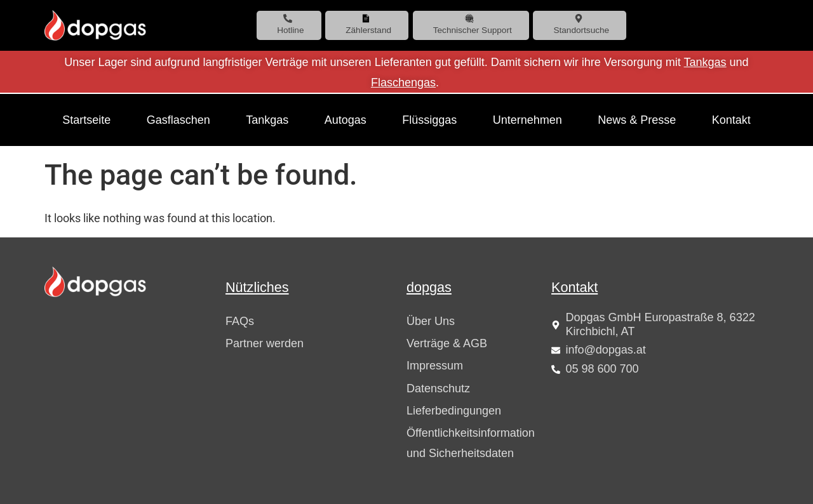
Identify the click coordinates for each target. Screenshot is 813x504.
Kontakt (731, 120)
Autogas (346, 120)
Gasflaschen (178, 120)
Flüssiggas (429, 120)
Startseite (86, 120)
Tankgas (705, 62)
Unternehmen (527, 120)
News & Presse (637, 120)
